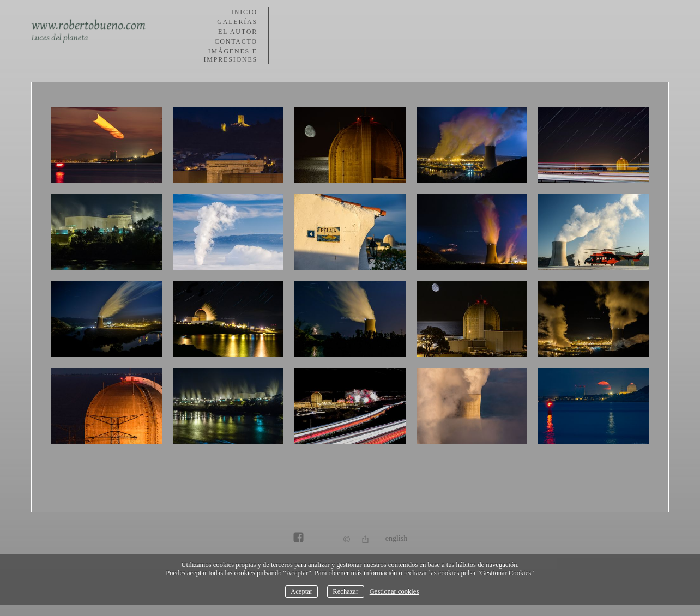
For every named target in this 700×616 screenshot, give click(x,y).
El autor (238, 32)
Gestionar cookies (394, 591)
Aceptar (301, 591)
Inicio (244, 12)
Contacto (236, 41)
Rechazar (345, 591)
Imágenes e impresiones (231, 55)
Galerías (237, 22)
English (396, 538)
